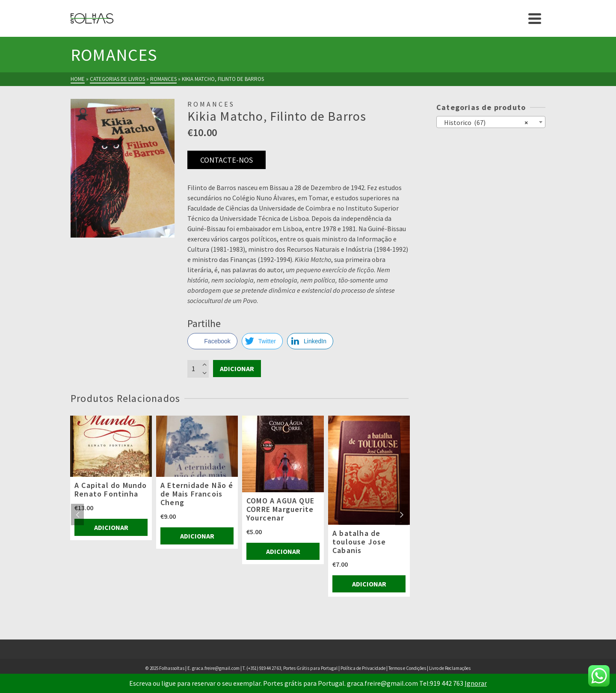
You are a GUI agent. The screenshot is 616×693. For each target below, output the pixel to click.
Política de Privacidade (363, 668)
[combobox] (491, 122)
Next (402, 515)
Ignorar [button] (476, 683)
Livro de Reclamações (450, 668)
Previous (77, 515)
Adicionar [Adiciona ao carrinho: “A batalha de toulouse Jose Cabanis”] (369, 584)
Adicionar (237, 369)
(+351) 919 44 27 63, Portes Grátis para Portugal (292, 668)
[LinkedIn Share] (310, 341)
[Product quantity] (198, 369)
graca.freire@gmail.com (216, 668)
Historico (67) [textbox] (484, 122)
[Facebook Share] (212, 341)
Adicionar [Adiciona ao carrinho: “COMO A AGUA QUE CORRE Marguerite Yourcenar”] (283, 551)
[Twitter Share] (262, 341)
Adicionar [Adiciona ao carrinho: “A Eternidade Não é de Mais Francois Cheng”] (197, 536)
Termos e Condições (407, 668)
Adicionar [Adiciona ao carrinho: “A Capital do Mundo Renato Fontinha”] (111, 527)
